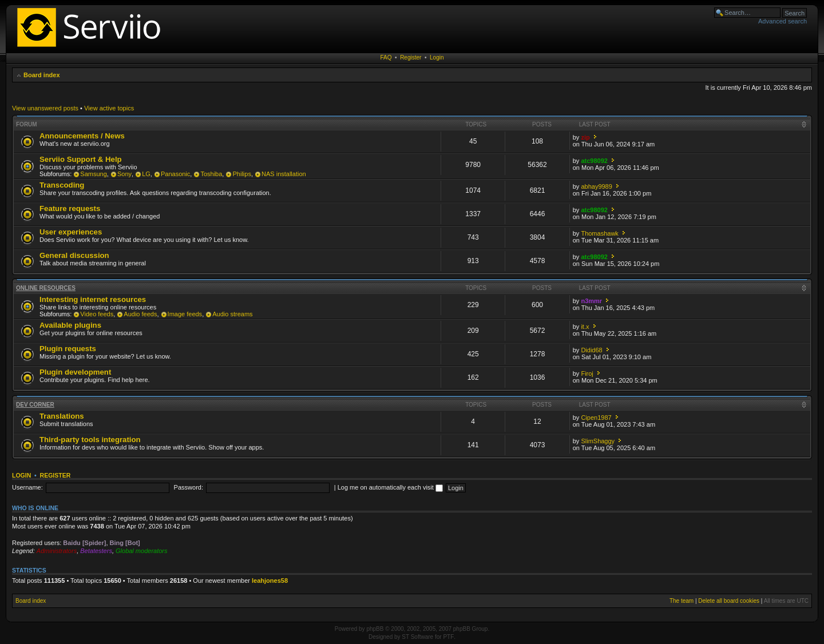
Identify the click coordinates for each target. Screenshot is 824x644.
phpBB (375, 629)
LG (146, 174)
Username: (27, 487)
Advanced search (783, 21)
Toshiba (211, 174)
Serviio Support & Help (81, 159)
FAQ (386, 57)
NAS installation (284, 174)
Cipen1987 (596, 418)
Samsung (93, 174)
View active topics (109, 108)
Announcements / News (82, 136)
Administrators (57, 551)
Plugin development (75, 372)
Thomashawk (599, 233)
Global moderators (142, 551)
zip (585, 137)
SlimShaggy (598, 441)
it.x (585, 327)
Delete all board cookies (729, 601)
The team (682, 601)
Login (437, 57)
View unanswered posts (45, 108)
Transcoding (62, 185)
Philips (241, 174)
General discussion (74, 255)
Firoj (587, 373)
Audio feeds (140, 314)
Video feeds (97, 314)
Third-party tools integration (90, 440)
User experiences (71, 232)
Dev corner (35, 405)
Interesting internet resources (93, 299)
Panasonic (175, 174)
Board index (42, 75)
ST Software (417, 637)
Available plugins (70, 325)
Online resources (46, 288)
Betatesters (96, 551)
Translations (62, 416)
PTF (448, 637)
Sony (124, 174)
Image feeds (185, 314)
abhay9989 (596, 186)
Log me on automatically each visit (390, 487)
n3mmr (591, 301)
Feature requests (70, 208)
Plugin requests (68, 349)
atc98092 (594, 161)
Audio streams (232, 314)
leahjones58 (270, 581)
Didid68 (591, 350)
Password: (189, 487)
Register (411, 57)
